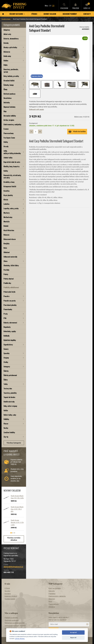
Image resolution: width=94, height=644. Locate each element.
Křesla (6, 200)
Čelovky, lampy (9, 85)
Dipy (5, 111)
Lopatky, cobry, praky (11, 208)
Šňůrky (6, 371)
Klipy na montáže (55, 588)
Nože (5, 248)
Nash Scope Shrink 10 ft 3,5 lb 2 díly (17, 522)
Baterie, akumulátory (11, 39)
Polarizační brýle (9, 292)
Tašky (6, 384)
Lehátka (6, 204)
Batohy (6, 43)
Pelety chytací (9, 279)
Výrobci (34, 14)
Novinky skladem (50, 14)
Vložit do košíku (77, 131)
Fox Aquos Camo (9, 138)
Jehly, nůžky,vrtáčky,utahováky (12, 152)
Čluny (5, 89)
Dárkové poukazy (9, 94)
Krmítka (6, 191)
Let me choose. (20, 639)
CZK (53, 6)
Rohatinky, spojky (10, 331)
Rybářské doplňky (10, 340)
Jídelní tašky (8, 158)
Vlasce (6, 424)
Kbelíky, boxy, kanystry (11, 166)
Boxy (50, 601)
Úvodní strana (6, 19)
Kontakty (87, 14)
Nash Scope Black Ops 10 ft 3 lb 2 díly (17, 509)
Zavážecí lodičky (9, 432)
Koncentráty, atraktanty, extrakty (12, 176)
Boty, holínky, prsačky (11, 76)
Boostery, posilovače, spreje (11, 71)
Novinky (7, 591)
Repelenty (7, 327)
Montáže (7, 221)
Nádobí (6, 226)
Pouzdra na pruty (10, 301)
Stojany (6, 358)
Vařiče (6, 410)
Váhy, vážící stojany (10, 406)
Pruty (6, 314)
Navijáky (6, 243)
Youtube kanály (10, 599)
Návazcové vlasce (10, 239)
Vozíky (6, 428)
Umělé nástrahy (9, 402)
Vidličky (6, 419)
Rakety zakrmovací (10, 323)
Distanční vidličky (10, 116)
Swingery (7, 366)
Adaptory (7, 30)
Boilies (6, 60)
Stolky (6, 362)
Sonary (6, 349)
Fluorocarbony (9, 133)
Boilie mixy (7, 56)
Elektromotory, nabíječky (12, 124)
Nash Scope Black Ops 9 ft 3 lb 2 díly (17, 497)
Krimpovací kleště (10, 186)
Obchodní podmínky (70, 14)
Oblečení (7, 252)
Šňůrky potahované (10, 375)
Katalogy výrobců (11, 596)
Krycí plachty (8, 195)
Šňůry (6, 380)
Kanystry (52, 591)
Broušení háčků (9, 80)
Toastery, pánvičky (10, 393)
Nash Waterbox (9, 230)
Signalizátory (8, 345)
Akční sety (7, 34)
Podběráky (7, 283)
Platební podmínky (11, 618)
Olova (5, 261)
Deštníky (7, 102)
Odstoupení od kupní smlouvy (15, 626)
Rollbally (6, 336)
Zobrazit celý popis (36, 109)
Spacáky (6, 353)
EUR (50, 6)
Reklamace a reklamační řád (15, 623)
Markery (7, 213)
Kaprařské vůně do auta (12, 162)
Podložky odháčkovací (11, 287)
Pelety (6, 274)
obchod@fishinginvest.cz (13, 567)
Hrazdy (6, 146)
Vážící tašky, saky (10, 415)
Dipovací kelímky (9, 107)
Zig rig (6, 437)
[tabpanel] (13, 513)
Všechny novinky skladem (14, 539)
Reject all (73, 638)
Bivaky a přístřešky (10, 47)
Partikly (6, 270)
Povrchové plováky (10, 305)
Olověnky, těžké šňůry (11, 265)
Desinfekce (8, 98)
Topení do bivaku (9, 397)
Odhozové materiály (10, 257)
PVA (5, 318)
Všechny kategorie (14, 443)
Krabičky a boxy (9, 182)
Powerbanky (8, 309)
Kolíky (6, 171)
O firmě (7, 588)
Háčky (6, 142)
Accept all (73, 632)
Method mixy (8, 217)
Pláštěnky (52, 594)
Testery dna (8, 388)
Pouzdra (6, 296)
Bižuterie (7, 52)
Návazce (6, 235)
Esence (6, 129)
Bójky (6, 65)
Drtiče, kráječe (9, 120)
